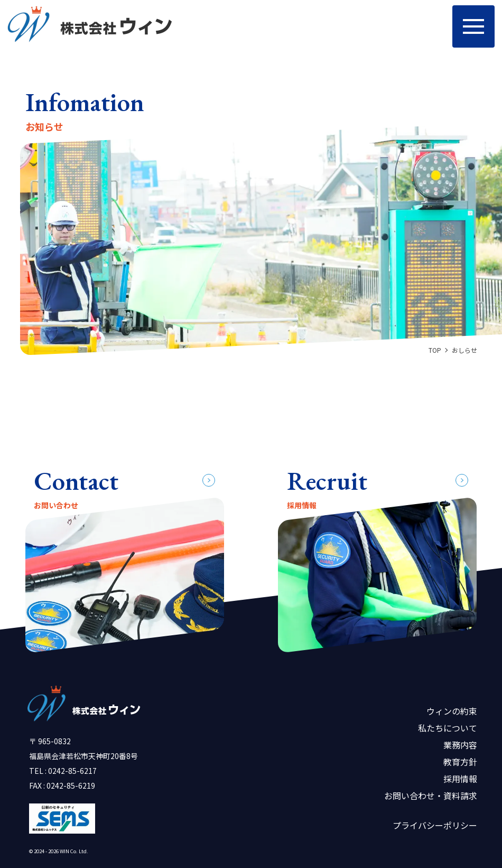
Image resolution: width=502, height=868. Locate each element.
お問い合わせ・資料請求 (431, 796)
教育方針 (460, 762)
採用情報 (460, 779)
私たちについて (448, 728)
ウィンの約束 (452, 711)
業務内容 (460, 745)
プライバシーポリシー (435, 825)
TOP (435, 350)
